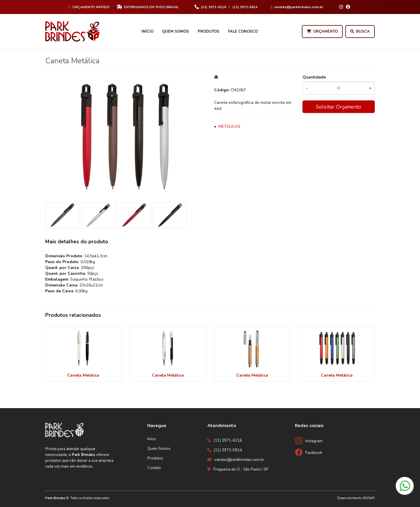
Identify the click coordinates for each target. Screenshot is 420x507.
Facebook (314, 453)
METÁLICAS (229, 126)
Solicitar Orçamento (338, 107)
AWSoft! (369, 498)
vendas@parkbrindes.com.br (239, 460)
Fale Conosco (243, 32)
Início (147, 32)
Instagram (314, 441)
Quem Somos (176, 32)
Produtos (209, 32)
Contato (154, 468)
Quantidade (314, 77)
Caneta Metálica (83, 375)
